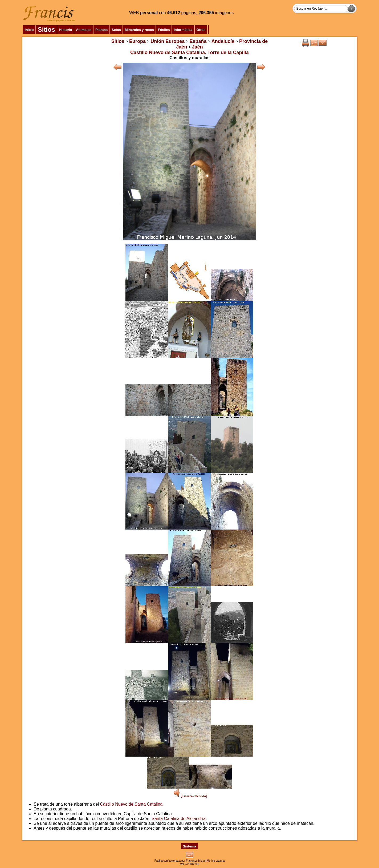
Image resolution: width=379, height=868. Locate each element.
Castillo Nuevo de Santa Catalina (131, 804)
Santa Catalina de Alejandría (179, 819)
